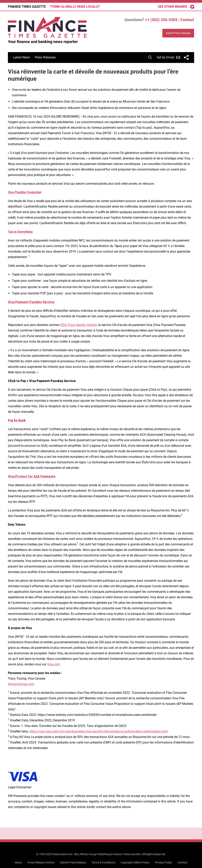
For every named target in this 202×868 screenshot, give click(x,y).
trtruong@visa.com (21, 684)
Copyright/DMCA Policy (135, 862)
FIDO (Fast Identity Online (78, 325)
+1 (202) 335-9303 (161, 20)
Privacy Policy (164, 862)
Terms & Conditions (103, 862)
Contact (187, 20)
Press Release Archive (41, 862)
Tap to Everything (20, 232)
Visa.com (54, 664)
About (18, 862)
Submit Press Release (73, 862)
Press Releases (45, 57)
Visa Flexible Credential (25, 192)
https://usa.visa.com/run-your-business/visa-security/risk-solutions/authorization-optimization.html (99, 731)
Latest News (21, 57)
